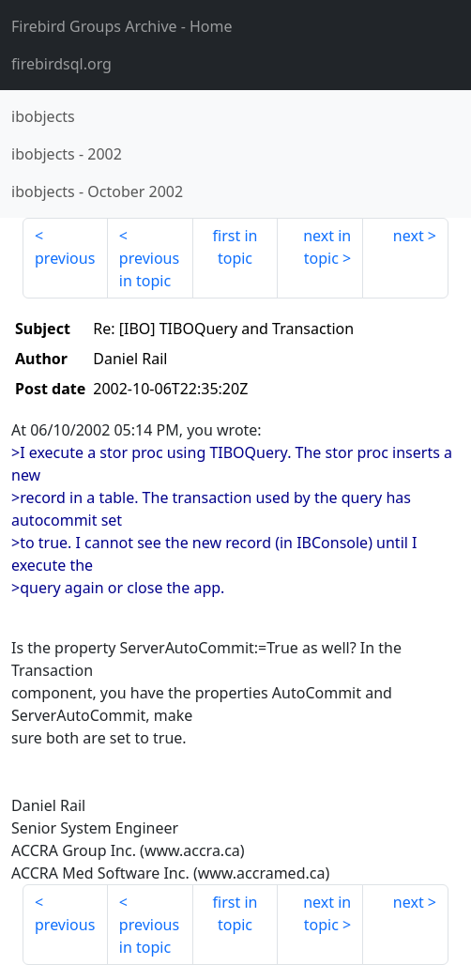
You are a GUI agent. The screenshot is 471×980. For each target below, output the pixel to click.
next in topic (327, 247)
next (409, 236)
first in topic (235, 247)
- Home (122, 26)
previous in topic (149, 269)
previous (65, 258)
